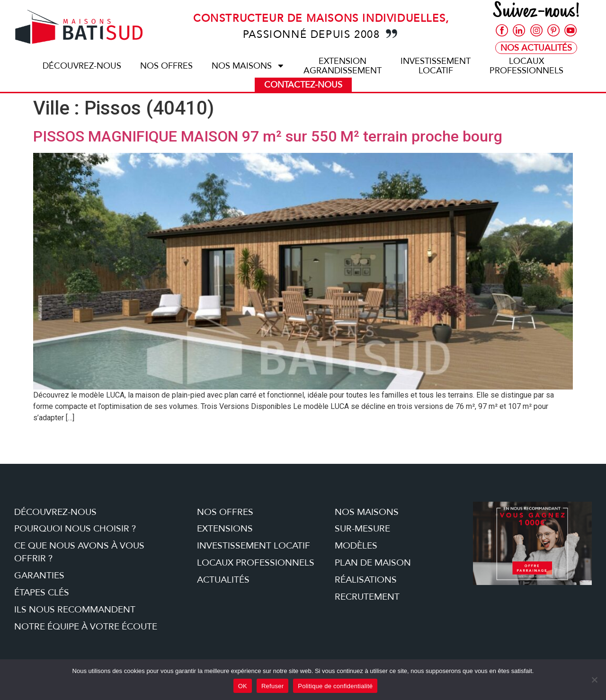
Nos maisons (248, 66)
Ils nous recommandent (75, 610)
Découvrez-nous (82, 66)
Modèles (356, 546)
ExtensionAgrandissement (343, 66)
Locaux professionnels (256, 563)
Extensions (225, 529)
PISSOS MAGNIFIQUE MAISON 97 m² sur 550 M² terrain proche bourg (268, 136)
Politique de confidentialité (335, 686)
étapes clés (42, 593)
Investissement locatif (254, 546)
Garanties (39, 576)
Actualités (223, 580)
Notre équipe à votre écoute (86, 627)
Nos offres (166, 66)
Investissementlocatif (436, 66)
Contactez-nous (303, 85)
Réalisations (366, 580)
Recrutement (367, 597)
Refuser (272, 686)
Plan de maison (373, 563)
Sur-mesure (362, 529)
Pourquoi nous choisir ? (75, 529)
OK (243, 686)
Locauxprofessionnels (526, 66)
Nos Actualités (536, 49)
